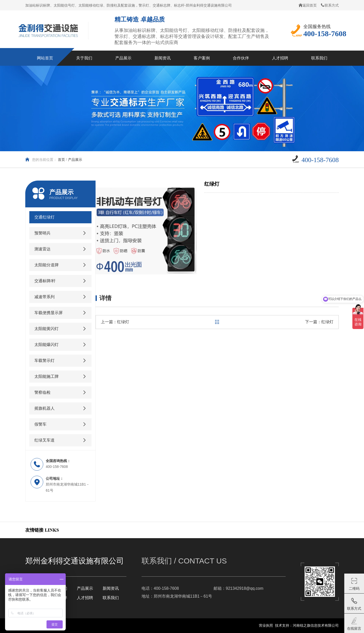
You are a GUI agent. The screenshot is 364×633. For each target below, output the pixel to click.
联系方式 (330, 5)
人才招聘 (85, 598)
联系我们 (111, 598)
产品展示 (75, 160)
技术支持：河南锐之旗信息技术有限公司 (307, 625)
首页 (61, 160)
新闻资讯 (111, 588)
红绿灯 (123, 322)
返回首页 (308, 5)
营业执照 (266, 625)
